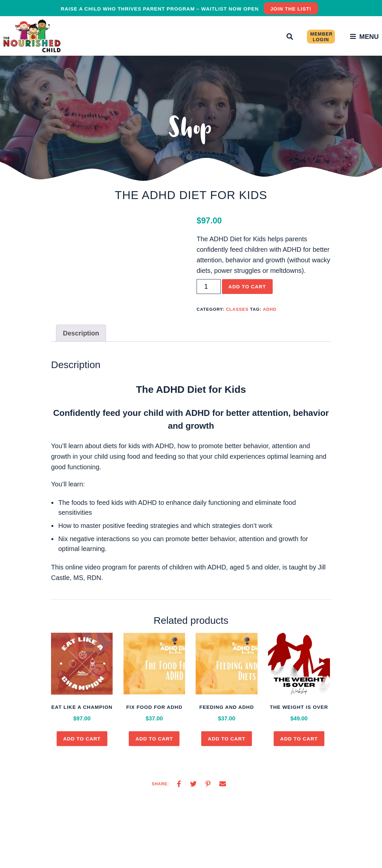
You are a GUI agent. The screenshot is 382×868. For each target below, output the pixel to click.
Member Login (321, 37)
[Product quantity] (209, 287)
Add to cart (247, 287)
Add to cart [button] (82, 739)
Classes (237, 309)
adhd (270, 309)
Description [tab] (81, 333)
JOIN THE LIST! (291, 9)
